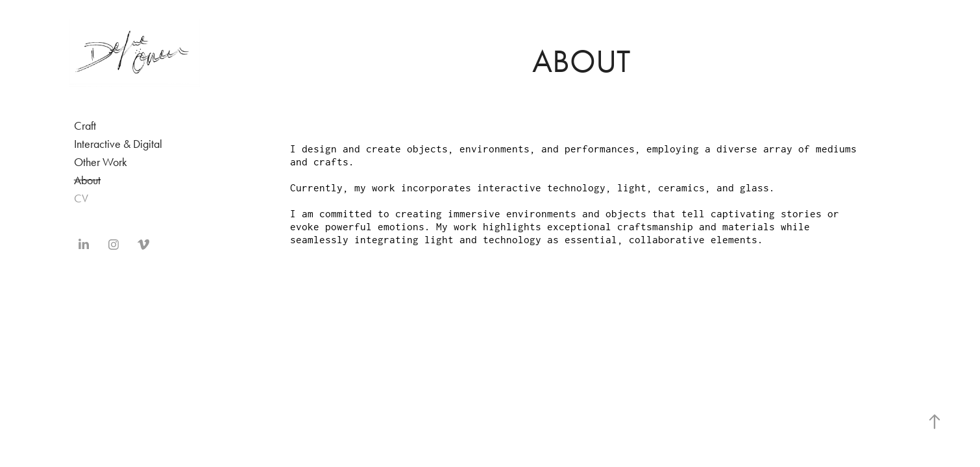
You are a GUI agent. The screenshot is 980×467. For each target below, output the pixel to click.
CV (81, 198)
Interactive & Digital (118, 144)
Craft (85, 126)
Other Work (101, 162)
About (87, 180)
